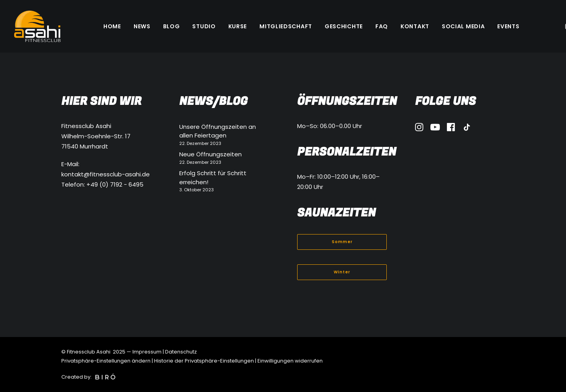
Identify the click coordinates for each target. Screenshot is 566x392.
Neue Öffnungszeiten (210, 154)
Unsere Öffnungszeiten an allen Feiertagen (218, 131)
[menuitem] (112, 26)
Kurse (238, 26)
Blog (172, 26)
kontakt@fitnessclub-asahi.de (106, 174)
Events (508, 26)
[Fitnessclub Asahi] (37, 26)
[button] (419, 129)
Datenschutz (181, 352)
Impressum (147, 352)
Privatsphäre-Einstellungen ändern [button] (106, 361)
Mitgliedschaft (286, 26)
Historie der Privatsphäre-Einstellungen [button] (204, 361)
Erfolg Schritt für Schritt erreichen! (213, 178)
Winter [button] (342, 272)
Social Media (463, 26)
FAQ (382, 26)
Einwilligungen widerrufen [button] (290, 361)
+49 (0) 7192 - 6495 (115, 184)
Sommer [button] (342, 242)
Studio (204, 26)
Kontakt (415, 26)
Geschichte (344, 26)
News (142, 26)
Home (112, 26)
